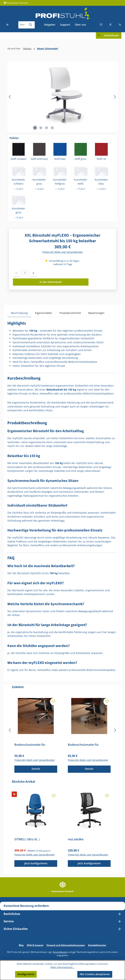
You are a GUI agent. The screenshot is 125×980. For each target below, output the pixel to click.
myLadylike (76, 839)
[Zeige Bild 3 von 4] (47, 128)
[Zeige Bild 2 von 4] (41, 128)
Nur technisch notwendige (57, 974)
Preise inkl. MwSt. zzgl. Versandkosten (63, 252)
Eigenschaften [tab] (44, 313)
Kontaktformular (97, 945)
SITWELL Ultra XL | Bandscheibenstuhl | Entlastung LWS (29, 839)
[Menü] (7, 25)
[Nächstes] (115, 97)
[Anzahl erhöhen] (33, 273)
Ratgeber (50, 25)
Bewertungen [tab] (96, 313)
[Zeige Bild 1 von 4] (35, 128)
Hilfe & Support (35, 945)
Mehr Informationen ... (63, 967)
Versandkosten (60, 952)
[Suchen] (31, 25)
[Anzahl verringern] (16, 273)
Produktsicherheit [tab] (70, 313)
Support (65, 25)
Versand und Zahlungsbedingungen (66, 945)
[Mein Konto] (110, 25)
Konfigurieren (26, 974)
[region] (62, 97)
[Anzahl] (25, 273)
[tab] (19, 313)
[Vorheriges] (10, 97)
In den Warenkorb (51, 282)
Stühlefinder (111, 35)
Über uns (80, 25)
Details (36, 769)
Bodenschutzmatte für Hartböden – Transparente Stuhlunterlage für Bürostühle (35, 745)
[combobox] (23, 25)
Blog (21, 945)
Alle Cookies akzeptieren (95, 974)
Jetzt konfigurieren (36, 863)
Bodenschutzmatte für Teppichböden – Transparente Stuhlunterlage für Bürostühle (88, 745)
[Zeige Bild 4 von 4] (52, 128)
